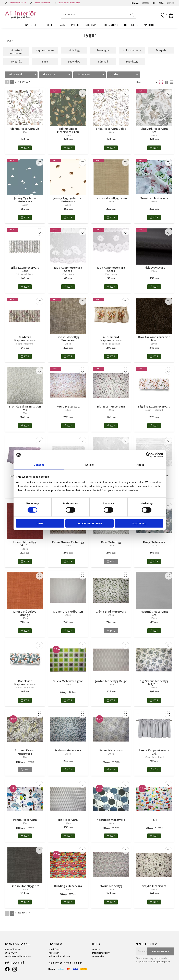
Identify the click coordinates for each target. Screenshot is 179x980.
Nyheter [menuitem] (31, 25)
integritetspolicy (162, 962)
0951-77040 (11, 953)
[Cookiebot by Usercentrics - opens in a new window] (148, 455)
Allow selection (89, 523)
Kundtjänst (54, 950)
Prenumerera (161, 952)
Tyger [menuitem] (75, 25)
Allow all (139, 523)
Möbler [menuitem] (48, 25)
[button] (164, 16)
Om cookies (98, 957)
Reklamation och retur (60, 957)
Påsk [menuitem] (62, 25)
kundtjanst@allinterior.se (18, 957)
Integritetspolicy (101, 953)
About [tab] (140, 465)
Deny (40, 523)
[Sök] (132, 15)
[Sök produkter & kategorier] (98, 15)
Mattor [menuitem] (149, 25)
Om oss (96, 950)
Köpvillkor (54, 953)
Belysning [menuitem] (111, 25)
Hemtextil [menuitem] (131, 25)
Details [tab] (89, 465)
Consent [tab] (39, 465)
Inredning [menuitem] (92, 25)
